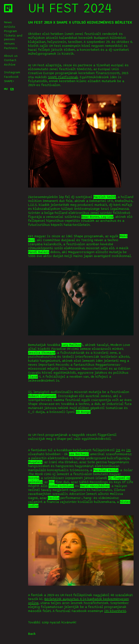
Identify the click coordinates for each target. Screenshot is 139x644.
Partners (11, 48)
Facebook (11, 77)
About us (11, 56)
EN (12, 89)
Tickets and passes (13, 37)
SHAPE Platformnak (63, 77)
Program (10, 31)
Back (32, 634)
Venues (9, 44)
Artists (10, 27)
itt (118, 450)
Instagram (12, 72)
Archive (10, 65)
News (8, 22)
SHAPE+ (9, 81)
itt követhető (115, 611)
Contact (10, 60)
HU (6, 89)
